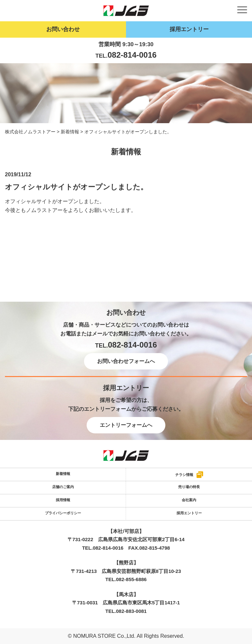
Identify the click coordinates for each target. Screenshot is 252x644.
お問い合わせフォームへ (126, 361)
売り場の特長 (189, 487)
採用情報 (63, 500)
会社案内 (189, 500)
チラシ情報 (184, 474)
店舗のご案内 (63, 487)
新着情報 (63, 474)
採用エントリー (189, 29)
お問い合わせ (63, 29)
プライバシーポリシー (63, 513)
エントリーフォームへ (126, 425)
